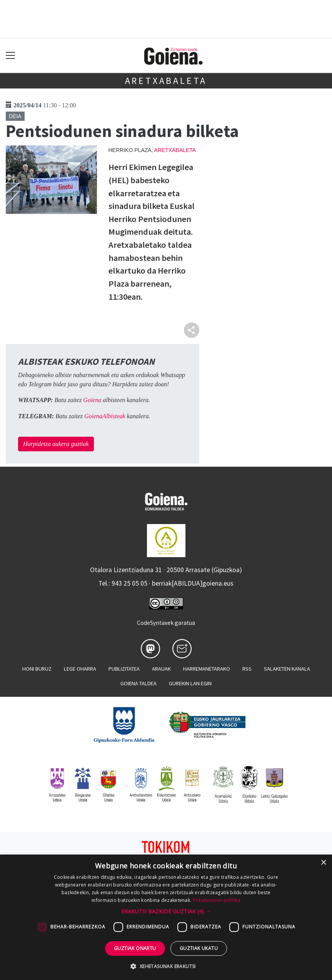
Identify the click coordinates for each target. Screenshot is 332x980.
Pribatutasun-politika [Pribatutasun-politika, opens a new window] (217, 900)
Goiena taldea (138, 683)
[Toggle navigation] (11, 56)
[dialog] (166, 917)
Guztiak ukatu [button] (199, 948)
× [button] (323, 863)
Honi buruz (37, 669)
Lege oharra (80, 669)
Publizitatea (124, 669)
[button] (166, 911)
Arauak (161, 669)
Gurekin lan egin (190, 683)
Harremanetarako (207, 669)
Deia (15, 116)
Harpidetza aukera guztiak (56, 444)
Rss (247, 669)
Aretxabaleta (166, 81)
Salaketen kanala (287, 669)
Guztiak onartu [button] (135, 948)
